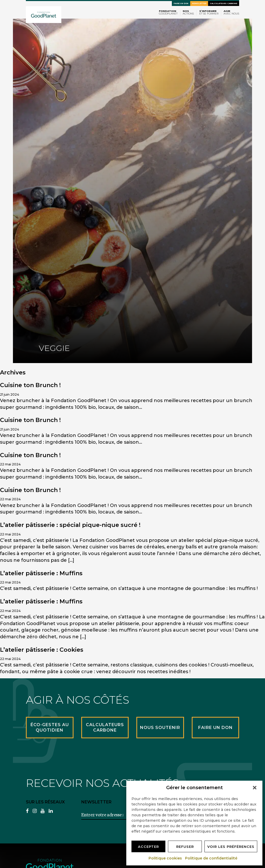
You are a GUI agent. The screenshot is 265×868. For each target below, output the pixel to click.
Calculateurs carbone (224, 3)
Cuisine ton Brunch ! (30, 385)
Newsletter (199, 3)
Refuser (185, 847)
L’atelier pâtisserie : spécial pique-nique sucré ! (70, 525)
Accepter (148, 847)
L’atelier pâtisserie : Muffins (41, 573)
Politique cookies (165, 858)
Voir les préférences (231, 847)
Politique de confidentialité (211, 858)
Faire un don (181, 3)
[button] (255, 788)
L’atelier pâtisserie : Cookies (42, 650)
